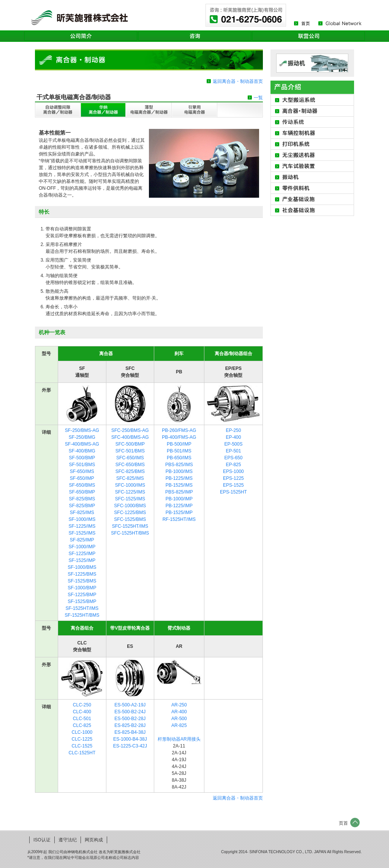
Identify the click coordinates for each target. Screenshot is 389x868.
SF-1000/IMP (82, 547)
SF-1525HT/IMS (82, 608)
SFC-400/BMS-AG (130, 437)
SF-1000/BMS (82, 567)
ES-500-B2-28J (130, 719)
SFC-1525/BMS (130, 519)
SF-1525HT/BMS (82, 615)
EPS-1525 (233, 485)
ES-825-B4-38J (130, 732)
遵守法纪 (68, 840)
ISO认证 (42, 840)
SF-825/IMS (82, 513)
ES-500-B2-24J (130, 712)
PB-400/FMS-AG (179, 437)
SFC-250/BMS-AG (130, 430)
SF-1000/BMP (82, 588)
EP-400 (233, 437)
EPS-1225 (233, 478)
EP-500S (233, 444)
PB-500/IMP (179, 444)
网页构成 (94, 840)
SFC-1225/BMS (130, 513)
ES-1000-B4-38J (130, 739)
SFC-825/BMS (130, 471)
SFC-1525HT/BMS (130, 533)
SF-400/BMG (82, 451)
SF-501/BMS (82, 465)
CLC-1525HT (82, 753)
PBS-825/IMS (179, 465)
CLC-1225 (82, 739)
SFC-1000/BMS (130, 506)
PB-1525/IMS (179, 485)
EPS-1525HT (233, 492)
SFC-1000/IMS (130, 485)
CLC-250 (82, 705)
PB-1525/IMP (179, 513)
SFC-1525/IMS (130, 499)
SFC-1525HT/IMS (130, 526)
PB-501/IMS (179, 451)
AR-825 (179, 725)
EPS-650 (233, 458)
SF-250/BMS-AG (82, 430)
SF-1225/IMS (82, 526)
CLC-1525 (82, 746)
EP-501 (233, 451)
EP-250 (233, 430)
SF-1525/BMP (82, 601)
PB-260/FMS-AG (179, 430)
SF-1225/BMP (82, 595)
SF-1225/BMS (82, 574)
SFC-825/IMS (130, 478)
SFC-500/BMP (130, 444)
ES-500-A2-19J (130, 705)
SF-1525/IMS (82, 533)
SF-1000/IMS (82, 519)
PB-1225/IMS (179, 478)
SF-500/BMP (82, 458)
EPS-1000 (233, 471)
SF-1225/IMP (82, 554)
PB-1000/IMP (179, 499)
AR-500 (179, 719)
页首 (343, 823)
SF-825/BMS (82, 499)
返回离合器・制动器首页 (238, 798)
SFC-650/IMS (130, 458)
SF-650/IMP (82, 478)
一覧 (258, 98)
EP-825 (233, 465)
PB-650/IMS (179, 458)
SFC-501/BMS (130, 451)
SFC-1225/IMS (130, 492)
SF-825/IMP (82, 540)
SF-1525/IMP (82, 560)
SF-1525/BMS (82, 581)
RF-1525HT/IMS (179, 519)
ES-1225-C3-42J (130, 746)
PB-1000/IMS (179, 471)
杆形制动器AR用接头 (179, 739)
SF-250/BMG (82, 437)
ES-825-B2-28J (130, 725)
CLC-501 (82, 719)
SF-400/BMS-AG (82, 444)
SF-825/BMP (82, 506)
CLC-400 (82, 712)
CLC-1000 (82, 732)
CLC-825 (82, 725)
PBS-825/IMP (179, 492)
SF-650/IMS (82, 471)
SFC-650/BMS (130, 465)
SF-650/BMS (82, 485)
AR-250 (179, 705)
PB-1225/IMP (179, 506)
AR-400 (179, 712)
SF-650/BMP (82, 492)
